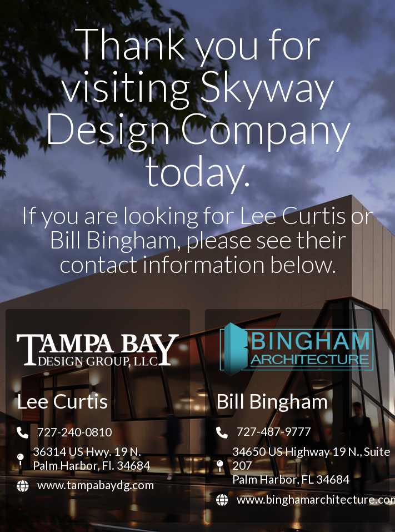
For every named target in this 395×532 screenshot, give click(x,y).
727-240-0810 (74, 432)
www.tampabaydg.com (96, 484)
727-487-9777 (274, 431)
